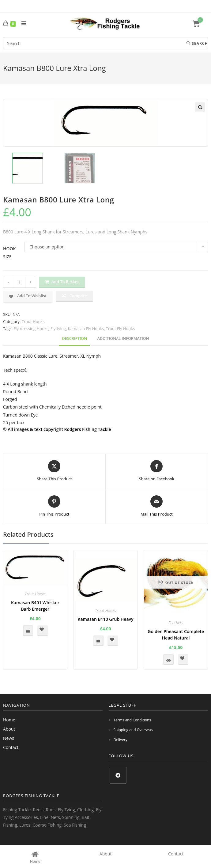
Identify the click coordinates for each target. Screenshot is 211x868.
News (9, 738)
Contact (11, 747)
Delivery (121, 740)
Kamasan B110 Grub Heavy (105, 619)
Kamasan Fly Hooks (86, 328)
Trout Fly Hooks (120, 328)
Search (197, 43)
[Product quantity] (20, 282)
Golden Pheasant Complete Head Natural (176, 635)
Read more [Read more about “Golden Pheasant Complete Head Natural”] (168, 659)
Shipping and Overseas (133, 730)
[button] (200, 107)
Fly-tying (58, 328)
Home (9, 720)
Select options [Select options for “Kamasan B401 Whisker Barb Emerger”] (28, 631)
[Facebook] (118, 775)
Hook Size (9, 252)
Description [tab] (74, 338)
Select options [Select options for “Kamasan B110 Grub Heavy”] (98, 641)
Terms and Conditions (132, 720)
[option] (28, 168)
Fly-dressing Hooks (31, 328)
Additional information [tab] (123, 338)
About (9, 729)
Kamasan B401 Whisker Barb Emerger (35, 606)
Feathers (176, 623)
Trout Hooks (33, 321)
